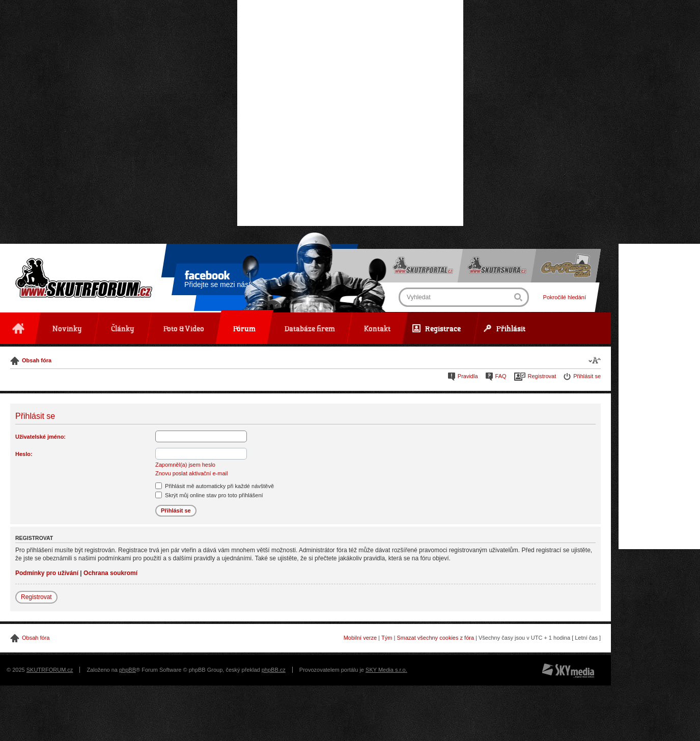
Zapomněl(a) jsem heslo (185, 465)
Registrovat (542, 376)
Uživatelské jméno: (40, 437)
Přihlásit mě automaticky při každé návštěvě (215, 486)
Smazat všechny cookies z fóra (435, 638)
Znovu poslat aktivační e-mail (191, 473)
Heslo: (24, 454)
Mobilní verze (360, 638)
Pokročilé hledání (565, 297)
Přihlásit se (587, 376)
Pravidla (468, 376)
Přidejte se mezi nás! (217, 281)
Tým (387, 638)
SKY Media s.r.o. (386, 670)
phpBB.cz (274, 670)
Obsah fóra (37, 360)
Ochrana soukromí (110, 573)
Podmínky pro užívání (47, 573)
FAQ (501, 376)
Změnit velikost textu (595, 360)
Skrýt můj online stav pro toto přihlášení (209, 495)
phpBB (128, 670)
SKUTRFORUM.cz (50, 670)
